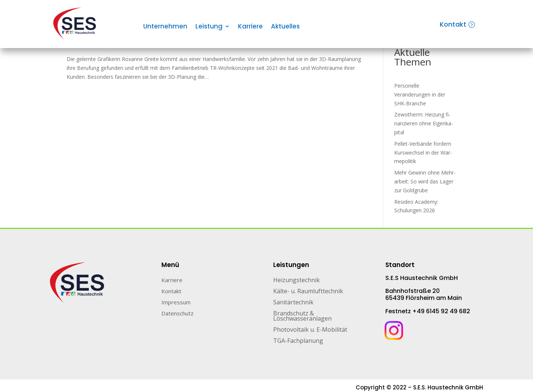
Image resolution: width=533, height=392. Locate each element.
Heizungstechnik (296, 281)
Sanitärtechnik (293, 303)
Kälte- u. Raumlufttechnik (308, 292)
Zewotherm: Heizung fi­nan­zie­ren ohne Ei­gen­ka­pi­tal (424, 123)
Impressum (176, 303)
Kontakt (453, 24)
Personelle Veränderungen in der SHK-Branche (420, 94)
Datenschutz (177, 314)
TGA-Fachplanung (298, 341)
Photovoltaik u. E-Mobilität (310, 330)
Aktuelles (285, 27)
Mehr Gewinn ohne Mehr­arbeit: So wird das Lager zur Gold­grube (425, 181)
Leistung (209, 27)
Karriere (250, 27)
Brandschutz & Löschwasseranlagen (302, 317)
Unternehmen (165, 27)
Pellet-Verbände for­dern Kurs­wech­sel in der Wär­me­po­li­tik (423, 153)
